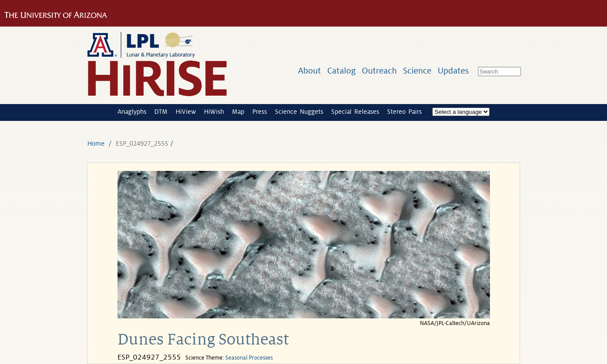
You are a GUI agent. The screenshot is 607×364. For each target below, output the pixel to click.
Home (96, 143)
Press (260, 112)
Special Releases (355, 112)
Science (417, 71)
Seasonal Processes (249, 358)
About (309, 71)
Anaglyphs (132, 112)
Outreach (379, 71)
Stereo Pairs (404, 112)
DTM (161, 112)
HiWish (214, 112)
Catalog (341, 71)
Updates (453, 71)
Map (238, 112)
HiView (186, 112)
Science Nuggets (299, 112)
